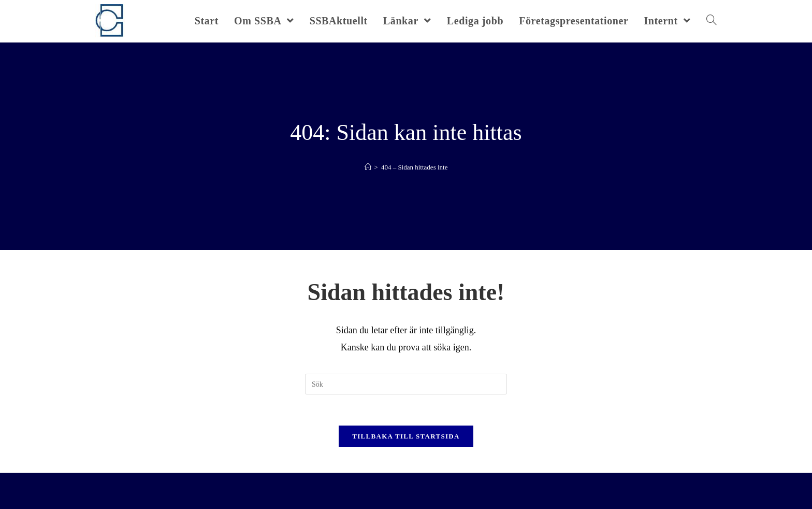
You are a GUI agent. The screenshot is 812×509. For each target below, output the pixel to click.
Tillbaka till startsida (406, 436)
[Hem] (368, 167)
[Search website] (712, 21)
